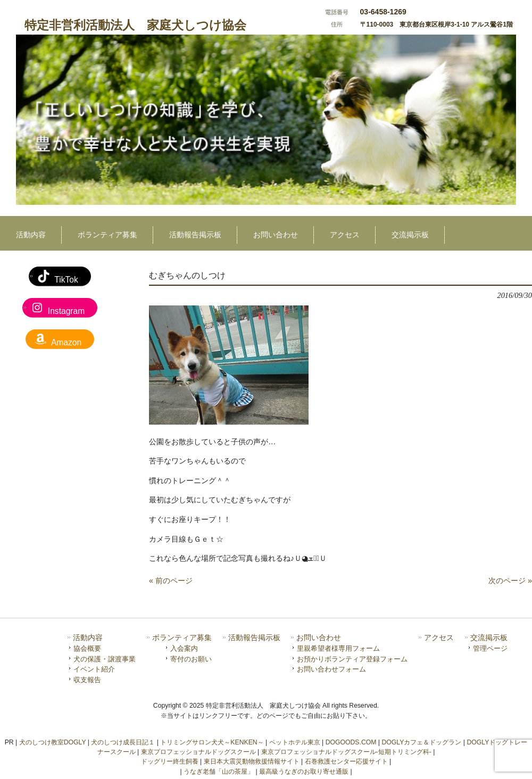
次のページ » (510, 581)
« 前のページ (171, 581)
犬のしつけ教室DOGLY (53, 742)
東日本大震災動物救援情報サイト (252, 761)
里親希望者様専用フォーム (338, 648)
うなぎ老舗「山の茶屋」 (219, 772)
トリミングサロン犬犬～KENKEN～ (212, 742)
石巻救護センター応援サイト (346, 761)
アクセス (439, 638)
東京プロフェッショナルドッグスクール (198, 752)
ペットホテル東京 (295, 742)
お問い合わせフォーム (331, 669)
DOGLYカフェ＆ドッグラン (421, 742)
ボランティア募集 (182, 638)
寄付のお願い (191, 659)
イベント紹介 (94, 669)
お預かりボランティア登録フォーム (352, 659)
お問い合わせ (319, 638)
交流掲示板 (489, 638)
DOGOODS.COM (351, 742)
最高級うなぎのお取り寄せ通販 (304, 772)
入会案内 (184, 648)
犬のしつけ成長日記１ (123, 742)
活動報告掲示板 (254, 638)
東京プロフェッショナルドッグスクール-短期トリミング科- (346, 752)
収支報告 (87, 680)
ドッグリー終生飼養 (170, 761)
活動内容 (88, 638)
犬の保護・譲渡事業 (105, 659)
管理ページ (490, 648)
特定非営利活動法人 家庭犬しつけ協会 (135, 25)
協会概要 (87, 648)
